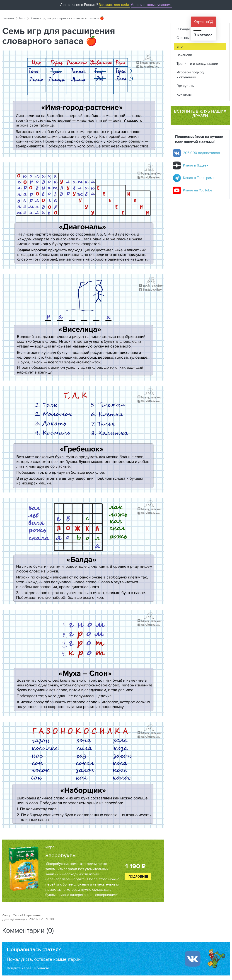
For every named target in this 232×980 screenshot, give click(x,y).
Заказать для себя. (114, 5)
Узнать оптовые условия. (151, 5)
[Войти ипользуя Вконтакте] (193, 959)
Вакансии (184, 55)
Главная (9, 18)
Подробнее (138, 876)
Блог (22, 18)
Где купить (185, 86)
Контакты (184, 94)
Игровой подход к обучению (190, 75)
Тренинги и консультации (197, 64)
